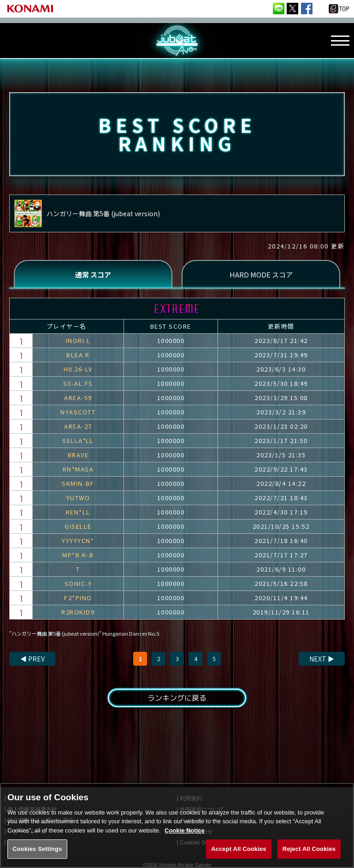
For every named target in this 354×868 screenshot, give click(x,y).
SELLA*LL (78, 440)
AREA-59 (78, 398)
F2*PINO (78, 598)
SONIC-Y (78, 583)
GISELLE (78, 526)
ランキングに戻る (177, 698)
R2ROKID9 (78, 612)
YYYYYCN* (78, 540)
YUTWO (78, 498)
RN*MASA (78, 469)
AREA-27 (78, 426)
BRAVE (78, 455)
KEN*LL (78, 512)
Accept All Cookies (239, 856)
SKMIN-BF (78, 483)
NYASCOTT (78, 412)
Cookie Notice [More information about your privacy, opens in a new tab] (185, 837)
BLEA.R (78, 355)
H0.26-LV (78, 369)
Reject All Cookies (309, 856)
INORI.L (78, 340)
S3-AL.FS (78, 383)
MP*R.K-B (78, 555)
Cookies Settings (37, 856)
